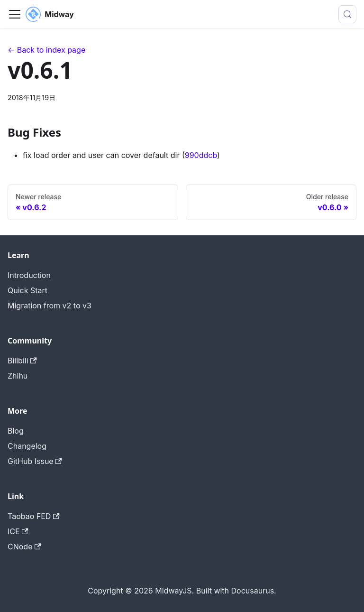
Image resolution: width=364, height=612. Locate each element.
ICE (18, 531)
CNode (24, 547)
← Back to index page (46, 50)
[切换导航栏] (15, 14)
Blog (16, 431)
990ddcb (201, 155)
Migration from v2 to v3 (50, 306)
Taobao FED (34, 516)
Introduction (29, 275)
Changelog (27, 446)
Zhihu (18, 376)
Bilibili (22, 361)
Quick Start (27, 290)
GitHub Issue (35, 461)
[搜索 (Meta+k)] (347, 14)
